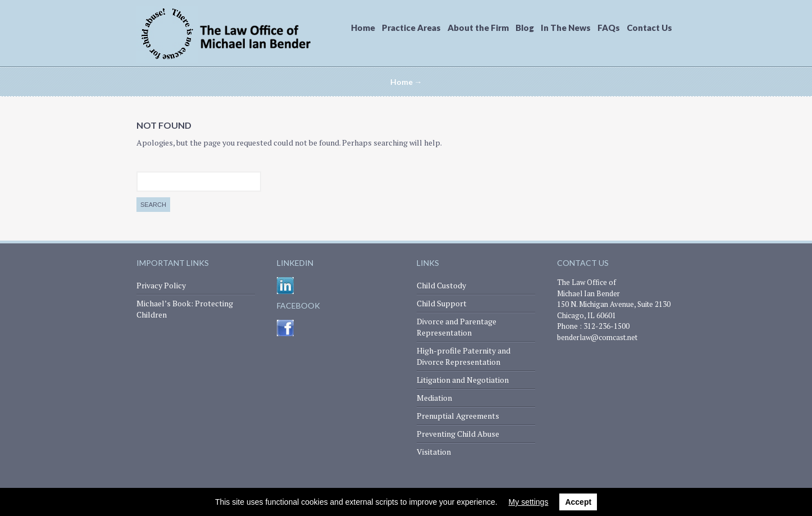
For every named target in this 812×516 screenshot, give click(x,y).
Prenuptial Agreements (458, 416)
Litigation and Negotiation (463, 380)
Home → (406, 82)
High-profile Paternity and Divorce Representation (464, 356)
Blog (525, 28)
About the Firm (478, 28)
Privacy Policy (161, 285)
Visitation (434, 452)
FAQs (609, 28)
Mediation (434, 398)
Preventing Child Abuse (458, 434)
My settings (529, 502)
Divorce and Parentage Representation (457, 327)
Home (363, 28)
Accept (578, 502)
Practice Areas (411, 28)
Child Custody (441, 285)
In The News (566, 28)
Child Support (442, 303)
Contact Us (649, 28)
